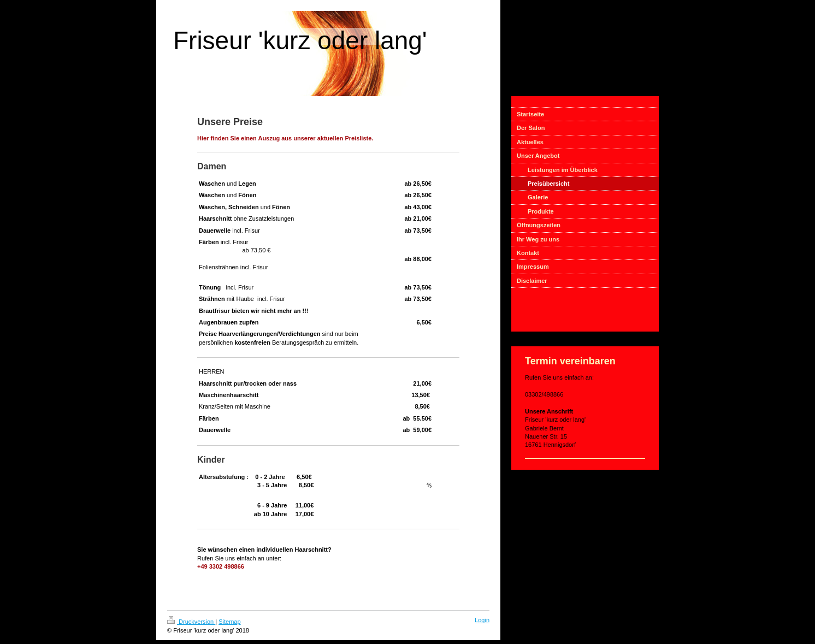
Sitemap (229, 622)
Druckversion (191, 622)
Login (482, 620)
